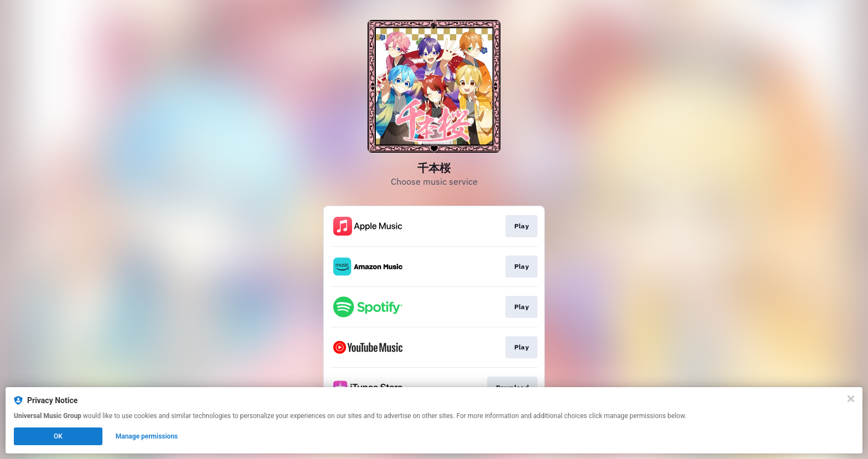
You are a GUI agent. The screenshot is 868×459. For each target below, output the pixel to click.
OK (58, 436)
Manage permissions (147, 436)
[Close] (851, 399)
